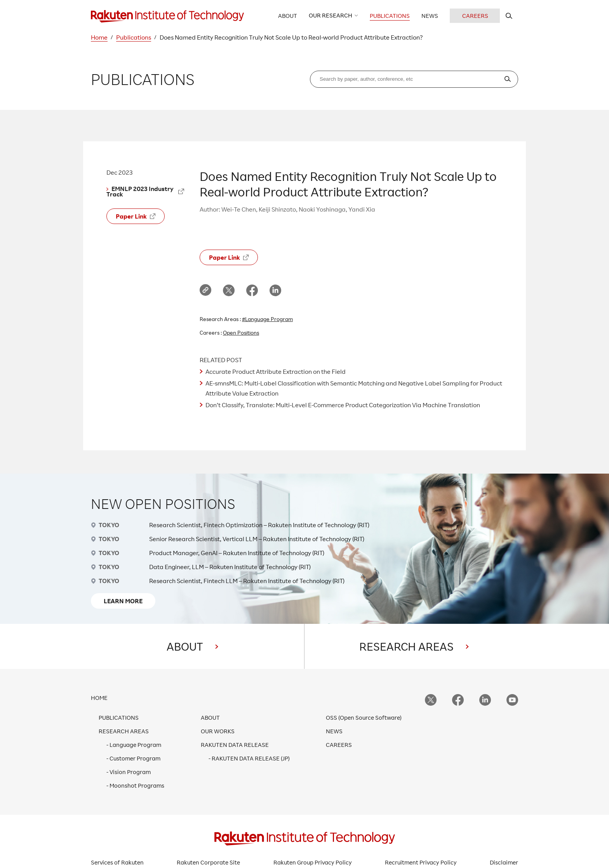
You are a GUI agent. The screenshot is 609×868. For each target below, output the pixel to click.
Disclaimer (504, 862)
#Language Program (267, 319)
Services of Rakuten (117, 862)
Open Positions (241, 332)
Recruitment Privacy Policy (421, 862)
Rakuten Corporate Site (208, 862)
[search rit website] (509, 16)
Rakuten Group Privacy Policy (313, 862)
